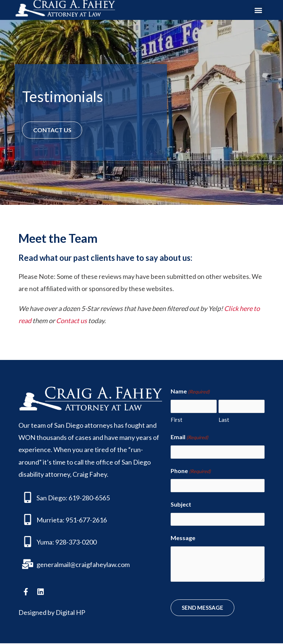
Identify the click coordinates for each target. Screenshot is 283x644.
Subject (181, 505)
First (177, 420)
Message (183, 538)
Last (224, 420)
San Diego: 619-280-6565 (73, 498)
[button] (258, 10)
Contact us (71, 321)
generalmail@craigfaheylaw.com (83, 564)
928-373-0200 (76, 542)
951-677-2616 (86, 520)
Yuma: (45, 542)
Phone (191, 472)
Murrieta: (50, 520)
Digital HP (70, 613)
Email (189, 438)
